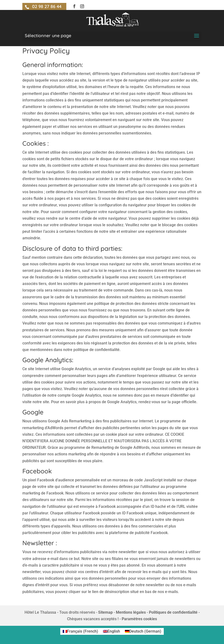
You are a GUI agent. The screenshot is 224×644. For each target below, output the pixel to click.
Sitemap (105, 612)
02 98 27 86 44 (47, 6)
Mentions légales (131, 612)
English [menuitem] (114, 631)
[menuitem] (80, 631)
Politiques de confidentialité (173, 612)
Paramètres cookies (139, 619)
